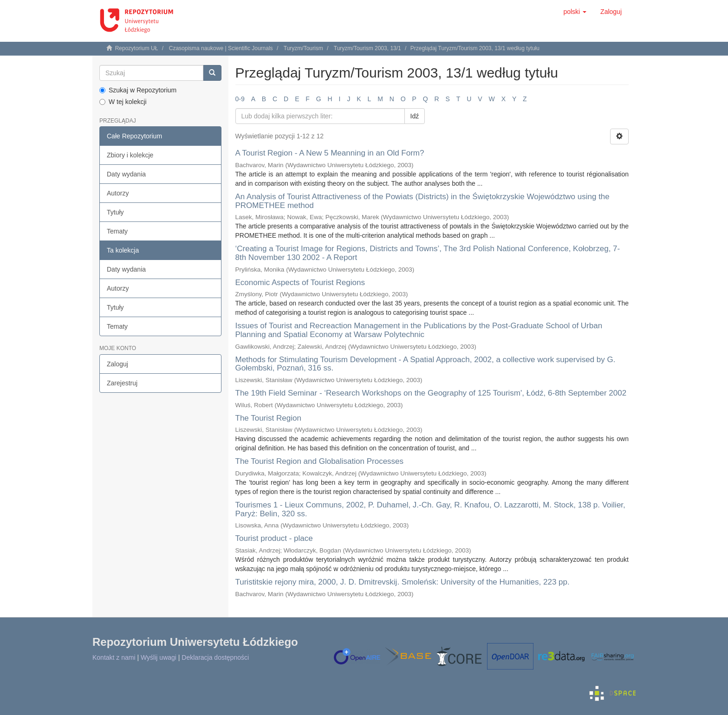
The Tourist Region (268, 418)
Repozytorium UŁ (137, 48)
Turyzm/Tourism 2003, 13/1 (367, 48)
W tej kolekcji (123, 102)
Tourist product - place (274, 538)
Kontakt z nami (114, 657)
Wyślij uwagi (159, 657)
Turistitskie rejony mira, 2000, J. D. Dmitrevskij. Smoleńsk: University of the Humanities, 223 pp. (403, 582)
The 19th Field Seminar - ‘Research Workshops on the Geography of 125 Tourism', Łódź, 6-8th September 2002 (431, 393)
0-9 (240, 99)
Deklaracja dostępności (215, 657)
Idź (415, 116)
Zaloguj (117, 364)
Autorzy (118, 193)
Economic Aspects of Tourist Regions (300, 283)
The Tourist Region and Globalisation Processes (320, 461)
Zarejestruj (122, 383)
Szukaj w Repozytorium (138, 90)
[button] (575, 12)
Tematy (117, 231)
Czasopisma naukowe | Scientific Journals (221, 48)
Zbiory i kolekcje (130, 155)
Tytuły (115, 212)
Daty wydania (126, 174)
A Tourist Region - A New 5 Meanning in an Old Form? (330, 153)
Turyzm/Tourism (303, 48)
